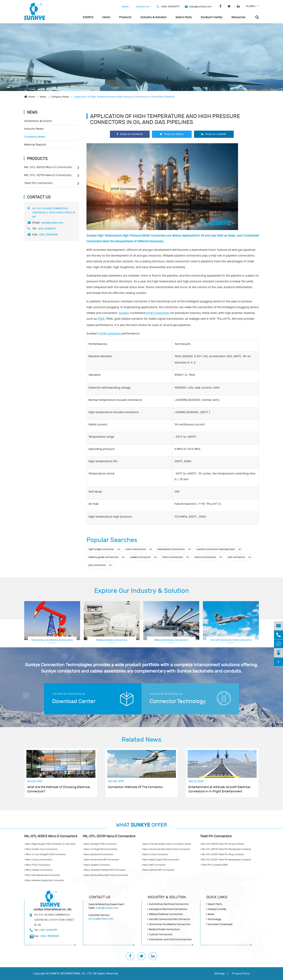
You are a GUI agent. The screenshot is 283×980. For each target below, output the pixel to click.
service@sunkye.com (101, 919)
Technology (214, 919)
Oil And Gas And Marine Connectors (52, 640)
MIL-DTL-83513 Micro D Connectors (48, 167)
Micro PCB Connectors (37, 865)
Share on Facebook (130, 134)
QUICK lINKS (217, 897)
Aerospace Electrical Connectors (231, 640)
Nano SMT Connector (154, 865)
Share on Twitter (172, 134)
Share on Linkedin (214, 134)
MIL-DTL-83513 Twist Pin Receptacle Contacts (226, 849)
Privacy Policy (241, 974)
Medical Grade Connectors (112, 640)
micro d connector (208, 557)
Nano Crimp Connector (155, 854)
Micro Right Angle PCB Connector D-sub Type (50, 844)
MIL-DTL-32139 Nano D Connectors (48, 175)
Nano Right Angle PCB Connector (160, 860)
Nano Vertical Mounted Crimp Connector (105, 875)
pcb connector (100, 565)
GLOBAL (251, 6)
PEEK (101, 319)
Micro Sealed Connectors (39, 870)
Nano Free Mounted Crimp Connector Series (166, 844)
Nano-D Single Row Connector (100, 849)
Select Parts (184, 17)
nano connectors (139, 549)
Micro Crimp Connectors (38, 860)
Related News (141, 740)
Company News (60, 97)
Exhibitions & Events (38, 121)
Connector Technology (178, 701)
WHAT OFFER (141, 825)
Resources (238, 17)
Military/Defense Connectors (171, 640)
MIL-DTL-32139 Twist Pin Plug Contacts (222, 854)
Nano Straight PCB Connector (100, 844)
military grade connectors (106, 557)
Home (106, 17)
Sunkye (124, 313)
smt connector (239, 557)
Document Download (220, 924)
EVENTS (88, 17)
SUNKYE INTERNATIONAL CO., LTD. (71, 974)
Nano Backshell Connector (98, 854)
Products (125, 17)
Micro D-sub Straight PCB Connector (45, 854)
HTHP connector (110, 334)
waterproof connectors (174, 549)
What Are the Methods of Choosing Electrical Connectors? (59, 789)
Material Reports (35, 145)
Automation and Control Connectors (170, 939)
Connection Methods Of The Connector (135, 787)
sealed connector (143, 557)
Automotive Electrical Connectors (169, 904)
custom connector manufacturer (219, 549)
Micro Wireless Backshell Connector (44, 880)
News (126, 7)
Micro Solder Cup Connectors (41, 849)
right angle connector (104, 549)
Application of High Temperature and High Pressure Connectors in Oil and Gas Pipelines (124, 97)
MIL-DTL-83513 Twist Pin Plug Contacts (222, 844)
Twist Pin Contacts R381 (214, 865)
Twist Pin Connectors (38, 183)
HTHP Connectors (158, 313)
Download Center (74, 701)
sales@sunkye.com (200, 7)
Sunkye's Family (212, 17)
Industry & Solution (153, 17)
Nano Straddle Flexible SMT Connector (104, 870)
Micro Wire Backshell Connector (42, 875)
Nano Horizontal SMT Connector (101, 860)
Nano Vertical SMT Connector (158, 870)
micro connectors (176, 557)
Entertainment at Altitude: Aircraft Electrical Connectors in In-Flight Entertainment (219, 789)
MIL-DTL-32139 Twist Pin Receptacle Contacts (226, 860)
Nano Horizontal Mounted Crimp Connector (166, 849)
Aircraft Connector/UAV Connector (170, 919)
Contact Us (144, 7)
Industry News (34, 129)
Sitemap (220, 974)
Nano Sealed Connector (96, 865)
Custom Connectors (161, 934)
